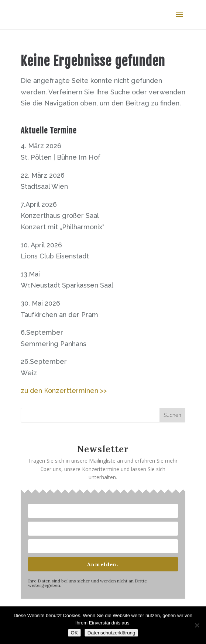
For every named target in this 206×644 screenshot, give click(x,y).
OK (74, 633)
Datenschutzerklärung (111, 633)
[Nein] (197, 625)
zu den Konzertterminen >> (64, 391)
